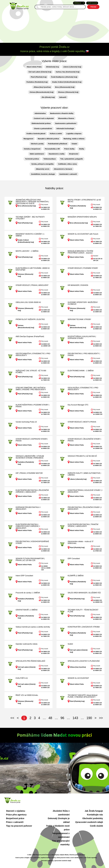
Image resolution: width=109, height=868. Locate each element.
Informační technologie (65, 128)
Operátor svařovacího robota (27, 644)
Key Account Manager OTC (78, 405)
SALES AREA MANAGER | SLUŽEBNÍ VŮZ (84, 593)
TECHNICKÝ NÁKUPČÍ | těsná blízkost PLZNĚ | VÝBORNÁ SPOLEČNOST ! (83, 696)
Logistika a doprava (74, 134)
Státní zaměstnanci (37, 154)
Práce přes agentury (16, 815)
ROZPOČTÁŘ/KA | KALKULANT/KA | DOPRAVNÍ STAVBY (82, 337)
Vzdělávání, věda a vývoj (67, 164)
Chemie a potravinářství (43, 128)
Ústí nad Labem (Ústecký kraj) (40, 72)
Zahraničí (63, 97)
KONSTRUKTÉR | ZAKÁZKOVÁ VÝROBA (84, 627)
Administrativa (40, 113)
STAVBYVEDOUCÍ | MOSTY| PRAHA (82, 422)
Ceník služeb (96, 826)
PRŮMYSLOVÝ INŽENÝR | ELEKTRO (30, 319)
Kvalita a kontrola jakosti (36, 134)
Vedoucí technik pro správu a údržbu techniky (33, 627)
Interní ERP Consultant (24, 576)
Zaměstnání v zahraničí (68, 174)
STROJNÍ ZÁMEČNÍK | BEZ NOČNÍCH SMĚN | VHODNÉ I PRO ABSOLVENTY (31, 389)
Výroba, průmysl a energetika (42, 164)
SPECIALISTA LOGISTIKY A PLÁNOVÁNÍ (84, 661)
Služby (82, 149)
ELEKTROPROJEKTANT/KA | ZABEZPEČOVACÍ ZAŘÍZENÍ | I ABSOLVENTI (28, 526)
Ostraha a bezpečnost (32, 149)
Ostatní (74, 144)
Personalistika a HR (52, 149)
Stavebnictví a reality (57, 154)
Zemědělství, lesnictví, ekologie (43, 174)
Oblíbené (79, 3)
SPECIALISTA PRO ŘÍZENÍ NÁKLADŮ (30, 661)
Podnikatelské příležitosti (58, 144)
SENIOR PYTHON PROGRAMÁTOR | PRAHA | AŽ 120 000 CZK (30, 560)
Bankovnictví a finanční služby (62, 113)
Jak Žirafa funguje (94, 811)
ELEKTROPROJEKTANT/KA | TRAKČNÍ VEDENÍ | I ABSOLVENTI (83, 525)
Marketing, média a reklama (74, 139)
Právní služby (69, 149)
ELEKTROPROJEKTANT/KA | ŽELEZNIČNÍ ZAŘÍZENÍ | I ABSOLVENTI (32, 491)
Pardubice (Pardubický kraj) (37, 82)
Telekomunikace (50, 159)
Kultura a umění (56, 134)
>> (101, 718)
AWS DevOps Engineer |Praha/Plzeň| (30, 336)
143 (75, 718)
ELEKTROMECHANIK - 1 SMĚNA (81, 371)
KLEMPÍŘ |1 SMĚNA (76, 576)
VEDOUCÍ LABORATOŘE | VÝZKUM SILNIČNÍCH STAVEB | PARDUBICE (30, 457)
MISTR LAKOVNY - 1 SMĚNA (27, 251)
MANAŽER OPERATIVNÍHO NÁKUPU (82, 217)
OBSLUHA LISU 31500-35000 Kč (28, 302)
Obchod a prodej (37, 144)
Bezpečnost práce (15, 818)
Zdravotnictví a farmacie (63, 169)
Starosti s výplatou (16, 811)
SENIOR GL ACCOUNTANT (78, 678)
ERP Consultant (74, 559)
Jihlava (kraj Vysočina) (42, 87)
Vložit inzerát (92, 3)
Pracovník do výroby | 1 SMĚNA (28, 593)
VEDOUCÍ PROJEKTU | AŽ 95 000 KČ (82, 456)
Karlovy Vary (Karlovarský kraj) (68, 72)
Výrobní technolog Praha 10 (26, 422)
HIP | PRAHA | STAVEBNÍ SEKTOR (29, 473)
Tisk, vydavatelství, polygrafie (72, 159)
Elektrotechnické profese (41, 123)
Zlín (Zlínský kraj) (48, 97)
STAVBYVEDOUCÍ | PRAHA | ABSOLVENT (32, 285)
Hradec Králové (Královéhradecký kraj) (67, 82)
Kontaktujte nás (95, 815)
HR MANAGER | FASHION (78, 285)
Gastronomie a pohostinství (66, 123)
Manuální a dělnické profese (48, 139)
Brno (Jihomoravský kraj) (65, 87)
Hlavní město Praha (34, 67)
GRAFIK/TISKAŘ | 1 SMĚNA (27, 610)
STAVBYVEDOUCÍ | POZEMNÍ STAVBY (83, 268)
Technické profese (32, 159)
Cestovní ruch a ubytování (44, 118)
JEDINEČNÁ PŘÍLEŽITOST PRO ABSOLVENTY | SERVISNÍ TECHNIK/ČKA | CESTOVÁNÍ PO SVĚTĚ (32, 202)
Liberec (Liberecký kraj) (72, 67)
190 (89, 718)
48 (50, 718)
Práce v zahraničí (15, 822)
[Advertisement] (54, 26)
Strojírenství (74, 154)
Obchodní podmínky (93, 818)
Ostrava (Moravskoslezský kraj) (42, 92)
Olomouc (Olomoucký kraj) (68, 92)
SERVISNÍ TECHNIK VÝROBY (79, 319)
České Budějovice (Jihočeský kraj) (64, 77)
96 (62, 718)
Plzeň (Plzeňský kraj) (39, 77)
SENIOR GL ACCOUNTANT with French (83, 234)
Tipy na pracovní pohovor (19, 826)
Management (28, 139)
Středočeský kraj (52, 67)
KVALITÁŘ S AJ (22, 678)
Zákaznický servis (43, 169)
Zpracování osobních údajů (89, 822)
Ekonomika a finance (66, 118)
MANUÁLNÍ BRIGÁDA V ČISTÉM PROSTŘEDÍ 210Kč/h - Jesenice (80, 252)
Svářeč (70, 644)
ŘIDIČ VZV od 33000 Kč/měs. (27, 695)
